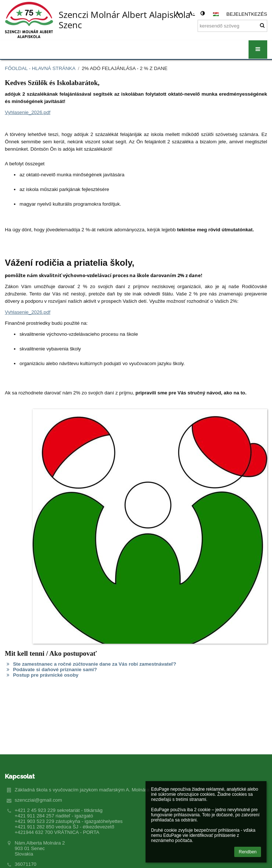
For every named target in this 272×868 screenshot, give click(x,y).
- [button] (191, 13)
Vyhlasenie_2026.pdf (27, 112)
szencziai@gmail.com (38, 800)
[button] (216, 14)
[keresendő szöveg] (232, 26)
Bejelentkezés (247, 14)
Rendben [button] (248, 852)
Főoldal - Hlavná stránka (40, 68)
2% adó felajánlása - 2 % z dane (125, 68)
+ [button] (179, 13)
